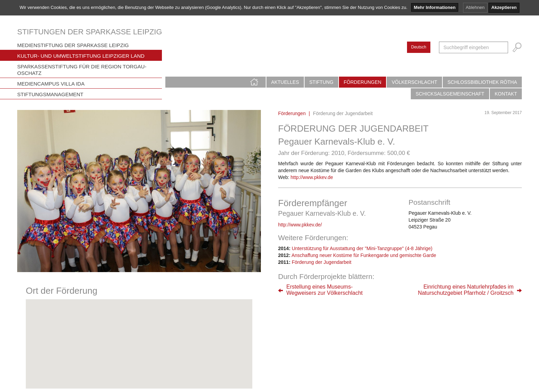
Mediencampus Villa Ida (51, 84)
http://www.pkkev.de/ (300, 225)
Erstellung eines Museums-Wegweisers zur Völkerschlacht (324, 290)
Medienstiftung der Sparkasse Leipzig (73, 45)
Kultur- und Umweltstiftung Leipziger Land (81, 56)
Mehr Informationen (435, 7)
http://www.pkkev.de (312, 177)
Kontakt (506, 94)
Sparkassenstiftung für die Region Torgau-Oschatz (82, 70)
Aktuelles (285, 82)
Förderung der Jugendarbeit (322, 262)
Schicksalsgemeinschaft (450, 94)
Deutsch (419, 47)
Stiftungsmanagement (50, 94)
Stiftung (321, 82)
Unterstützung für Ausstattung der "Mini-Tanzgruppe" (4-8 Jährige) (362, 248)
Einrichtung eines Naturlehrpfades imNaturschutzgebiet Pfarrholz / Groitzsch (466, 290)
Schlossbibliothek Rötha (482, 82)
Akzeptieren (504, 7)
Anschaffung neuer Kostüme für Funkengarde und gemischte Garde (364, 255)
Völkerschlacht (414, 82)
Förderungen (363, 82)
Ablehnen (475, 7)
